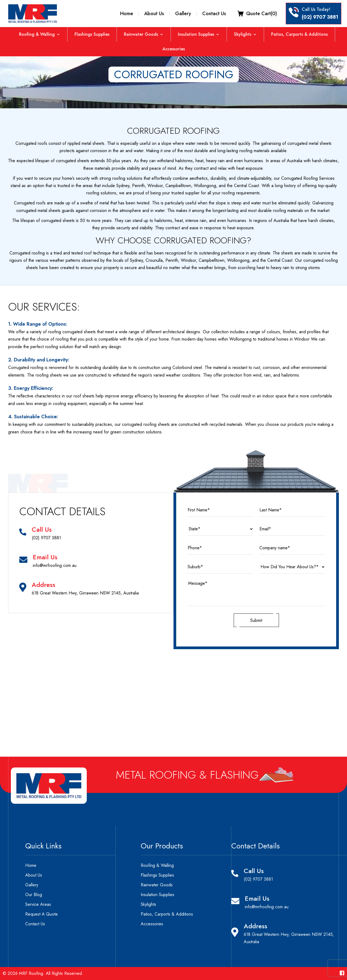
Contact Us (214, 14)
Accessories (174, 49)
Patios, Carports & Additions (299, 34)
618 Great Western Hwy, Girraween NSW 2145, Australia (85, 593)
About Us (154, 14)
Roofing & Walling (37, 34)
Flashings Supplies (92, 34)
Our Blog (34, 895)
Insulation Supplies (196, 34)
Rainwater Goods (141, 34)
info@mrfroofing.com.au (55, 565)
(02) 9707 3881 (320, 17)
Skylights (243, 34)
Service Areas (38, 904)
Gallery (183, 14)
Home (127, 14)
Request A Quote (41, 914)
